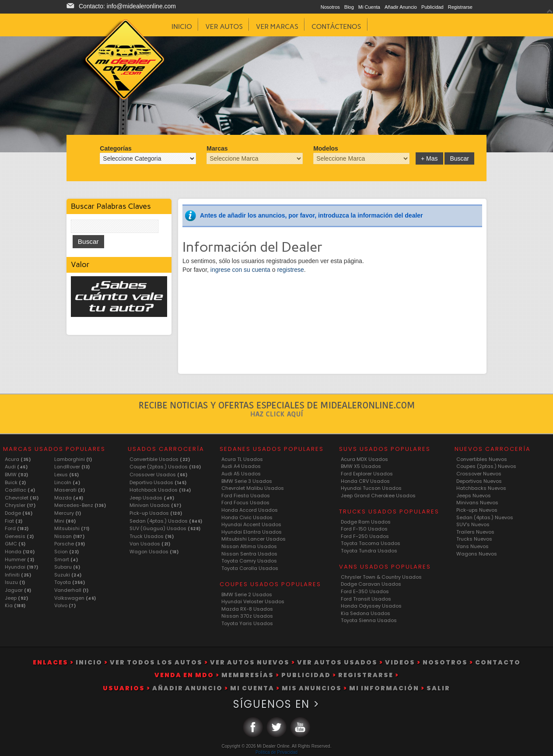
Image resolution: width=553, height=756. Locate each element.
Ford (17, 528)
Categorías (115, 148)
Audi (16, 467)
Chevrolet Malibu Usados (253, 488)
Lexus (67, 475)
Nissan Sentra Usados (249, 554)
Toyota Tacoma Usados (371, 543)
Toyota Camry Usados (249, 561)
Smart (66, 559)
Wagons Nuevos (477, 554)
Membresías (248, 675)
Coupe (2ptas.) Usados (165, 467)
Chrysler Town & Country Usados (381, 577)
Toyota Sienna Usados (369, 620)
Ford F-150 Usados (364, 529)
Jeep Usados (152, 498)
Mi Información (384, 688)
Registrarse (460, 7)
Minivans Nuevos (477, 503)
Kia (15, 605)
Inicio (89, 662)
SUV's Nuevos (473, 524)
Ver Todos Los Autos (156, 662)
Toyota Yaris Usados (247, 623)
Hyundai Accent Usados (251, 524)
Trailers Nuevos (475, 532)
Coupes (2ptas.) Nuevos (486, 466)
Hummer (20, 559)
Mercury (68, 513)
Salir (438, 688)
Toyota (70, 582)
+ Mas (429, 158)
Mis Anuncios (312, 688)
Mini (65, 521)
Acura (18, 459)
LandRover (72, 467)
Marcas (217, 148)
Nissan (70, 536)
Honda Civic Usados (247, 517)
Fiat (14, 521)
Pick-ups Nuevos (477, 510)
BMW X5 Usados (361, 466)
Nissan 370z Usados (247, 616)
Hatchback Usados (160, 490)
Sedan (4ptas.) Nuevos (485, 517)
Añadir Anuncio (401, 7)
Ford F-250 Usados (365, 536)
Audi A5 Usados (241, 474)
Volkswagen (75, 598)
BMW (17, 475)
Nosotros (330, 7)
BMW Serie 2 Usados (247, 594)
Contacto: (127, 6)
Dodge (19, 513)
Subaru (67, 567)
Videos (400, 662)
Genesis (19, 536)
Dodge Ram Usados (366, 522)
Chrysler (20, 505)
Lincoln (67, 482)
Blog (349, 7)
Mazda (69, 498)
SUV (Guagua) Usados (165, 528)
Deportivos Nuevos (479, 481)
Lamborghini (73, 459)
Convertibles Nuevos (482, 459)
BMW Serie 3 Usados (247, 481)
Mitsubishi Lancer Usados (254, 539)
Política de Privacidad (276, 752)
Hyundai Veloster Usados (253, 601)
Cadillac (20, 490)
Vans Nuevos (472, 546)
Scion (67, 552)
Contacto (498, 662)
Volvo (65, 605)
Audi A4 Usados (241, 466)
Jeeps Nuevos (474, 496)
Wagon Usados (154, 552)
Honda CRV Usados (365, 481)
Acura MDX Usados (364, 459)
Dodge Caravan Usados (371, 584)
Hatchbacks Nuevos (481, 488)
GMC (15, 544)
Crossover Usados (158, 475)
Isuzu (15, 582)
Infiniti (18, 575)
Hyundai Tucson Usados (371, 488)
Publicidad (432, 7)
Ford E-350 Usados (365, 591)
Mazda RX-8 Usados (247, 609)
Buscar (459, 158)
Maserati (70, 490)
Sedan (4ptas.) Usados (166, 521)
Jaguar (18, 590)
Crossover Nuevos (479, 474)
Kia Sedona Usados (366, 613)
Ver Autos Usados (337, 662)
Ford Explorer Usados (367, 474)
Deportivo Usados (158, 482)
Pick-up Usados (156, 513)
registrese (290, 270)
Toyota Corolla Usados (250, 568)
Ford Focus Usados (245, 503)
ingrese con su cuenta (241, 270)
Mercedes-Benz (80, 505)
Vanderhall (72, 590)
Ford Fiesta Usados (246, 496)
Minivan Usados (155, 505)
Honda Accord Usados (250, 510)
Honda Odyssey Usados (371, 606)
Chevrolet (22, 498)
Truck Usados (152, 536)
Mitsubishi (72, 528)
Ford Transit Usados (366, 599)
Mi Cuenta (369, 7)
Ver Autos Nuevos (250, 662)
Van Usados (150, 544)
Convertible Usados (160, 459)
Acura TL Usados (242, 459)
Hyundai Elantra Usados (252, 532)
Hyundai (22, 567)
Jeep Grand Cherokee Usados (378, 496)
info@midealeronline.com (141, 6)
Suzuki (68, 575)
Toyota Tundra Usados (369, 551)
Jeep (16, 598)
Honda (20, 552)
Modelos (326, 148)
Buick (16, 482)
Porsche (70, 544)
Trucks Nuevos (474, 539)
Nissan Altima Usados (249, 546)
